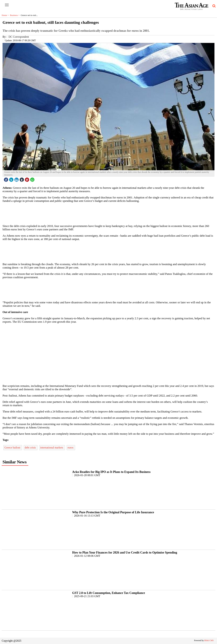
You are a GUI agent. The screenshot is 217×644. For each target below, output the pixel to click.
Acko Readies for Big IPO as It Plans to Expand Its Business (111, 472)
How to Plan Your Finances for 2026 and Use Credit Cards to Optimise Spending (125, 553)
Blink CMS (209, 640)
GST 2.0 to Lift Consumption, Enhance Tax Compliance (109, 593)
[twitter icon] (12, 179)
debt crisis (31, 448)
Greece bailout (13, 448)
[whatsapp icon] (33, 179)
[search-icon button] (213, 6)
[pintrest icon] (27, 179)
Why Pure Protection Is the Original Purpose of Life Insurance (113, 512)
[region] (108, 213)
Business (15, 15)
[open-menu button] (7, 5)
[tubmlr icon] (22, 179)
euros (71, 448)
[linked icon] (17, 179)
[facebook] (6, 179)
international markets (52, 448)
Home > (6, 15)
